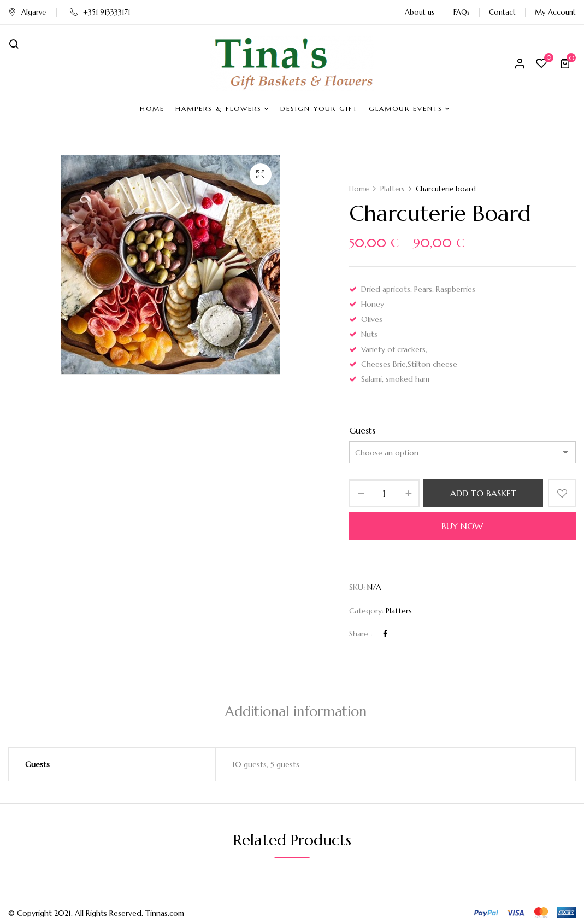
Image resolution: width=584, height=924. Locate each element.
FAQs (462, 12)
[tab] (296, 713)
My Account (555, 12)
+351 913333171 (100, 12)
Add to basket (483, 493)
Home (359, 189)
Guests (362, 430)
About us (420, 12)
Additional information (296, 712)
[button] (567, 63)
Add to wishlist (562, 493)
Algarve (27, 12)
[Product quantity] (384, 493)
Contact (502, 12)
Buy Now (462, 526)
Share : (361, 634)
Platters (392, 189)
